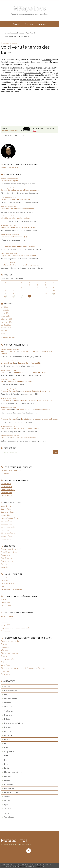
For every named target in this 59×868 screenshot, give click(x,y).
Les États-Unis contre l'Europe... (24, 438)
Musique (7, 780)
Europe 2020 (6, 625)
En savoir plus (40, 866)
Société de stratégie (8, 490)
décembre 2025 (7, 319)
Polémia (4, 644)
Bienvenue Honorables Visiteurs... (27, 428)
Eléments (4, 580)
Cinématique (6, 603)
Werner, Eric (5, 515)
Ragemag (4, 564)
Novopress (5, 647)
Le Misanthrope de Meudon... (14, 33)
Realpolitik (5, 622)
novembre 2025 (7, 322)
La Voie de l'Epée (7, 496)
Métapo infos (29, 8)
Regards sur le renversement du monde (15, 628)
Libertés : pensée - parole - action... (15, 218)
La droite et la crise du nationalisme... (18, 36)
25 (54, 293)
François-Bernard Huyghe (10, 641)
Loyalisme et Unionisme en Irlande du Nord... (19, 256)
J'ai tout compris (7, 561)
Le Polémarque (6, 487)
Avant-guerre (6, 674)
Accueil (16, 24)
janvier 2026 (5, 316)
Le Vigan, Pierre (6, 536)
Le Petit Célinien (7, 606)
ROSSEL (4, 438)
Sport (6, 805)
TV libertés (47, 60)
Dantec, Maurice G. (8, 527)
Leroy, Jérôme (6, 506)
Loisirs (7, 768)
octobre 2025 (6, 325)
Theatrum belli (6, 484)
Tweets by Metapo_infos (10, 167)
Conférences (9, 711)
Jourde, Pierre (6, 539)
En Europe (8, 735)
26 (5, 296)
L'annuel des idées (8, 659)
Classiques (8, 707)
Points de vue (9, 788)
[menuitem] (16, 24)
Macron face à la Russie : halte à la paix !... (38, 400)
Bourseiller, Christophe (9, 512)
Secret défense (6, 493)
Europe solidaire (7, 616)
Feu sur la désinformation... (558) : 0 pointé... (19, 246)
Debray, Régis (6, 509)
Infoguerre (5, 650)
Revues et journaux (11, 792)
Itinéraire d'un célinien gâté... (30, 363)
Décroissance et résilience (14, 723)
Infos (6, 756)
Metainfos (5, 567)
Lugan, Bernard (6, 524)
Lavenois (5, 372)
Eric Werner (5, 473)
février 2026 (5, 313)
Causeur (4, 656)
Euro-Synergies (6, 558)
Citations (8, 703)
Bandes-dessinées (11, 690)
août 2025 (5, 331)
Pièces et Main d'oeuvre (10, 653)
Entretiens (6, 131)
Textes (7, 813)
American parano (7, 631)
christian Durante (8, 363)
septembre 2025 (7, 328)
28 (21, 296)
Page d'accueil (30, 33)
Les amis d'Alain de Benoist (11, 470)
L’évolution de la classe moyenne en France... (40, 419)
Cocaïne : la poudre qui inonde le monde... (18, 209)
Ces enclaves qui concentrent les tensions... (29, 372)
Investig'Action (6, 665)
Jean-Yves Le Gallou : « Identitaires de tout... (19, 227)
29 (29, 296)
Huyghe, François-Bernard (10, 518)
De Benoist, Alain (7, 521)
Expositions (9, 743)
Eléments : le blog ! (8, 583)
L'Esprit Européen (7, 619)
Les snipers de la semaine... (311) (14, 237)
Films (6, 748)
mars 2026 (5, 310)
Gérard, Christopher (8, 533)
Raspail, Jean (5, 530)
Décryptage (8, 727)
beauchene (6, 428)
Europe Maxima (7, 555)
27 (13, 296)
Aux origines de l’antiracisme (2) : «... (36, 391)
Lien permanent (39, 129)
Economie (8, 731)
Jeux (6, 760)
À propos (42, 24)
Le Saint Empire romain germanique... (16, 199)
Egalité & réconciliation (9, 552)
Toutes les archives (8, 337)
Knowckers (5, 671)
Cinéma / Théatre (11, 699)
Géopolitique (9, 752)
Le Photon (5, 586)
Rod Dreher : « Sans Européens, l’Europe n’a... (32, 410)
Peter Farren (6, 410)
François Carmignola (9, 391)
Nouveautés (9, 784)
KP (2, 382)
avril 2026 (4, 307)
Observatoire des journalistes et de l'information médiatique (23, 668)
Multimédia (14, 131)
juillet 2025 (5, 334)
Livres (6, 764)
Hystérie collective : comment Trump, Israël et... (20, 265)
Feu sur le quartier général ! (11, 549)
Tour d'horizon (10, 817)
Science (7, 797)
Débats (7, 719)
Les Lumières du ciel (33, 73)
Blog (6, 695)
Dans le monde (10, 715)
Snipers (7, 801)
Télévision (8, 809)
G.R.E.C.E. (4, 577)
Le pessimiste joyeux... (10, 181)
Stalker (3, 600)
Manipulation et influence (13, 772)
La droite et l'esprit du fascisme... (20, 382)
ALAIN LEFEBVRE (9, 351)
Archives (29, 24)
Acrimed (4, 662)
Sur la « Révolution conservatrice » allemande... (20, 190)
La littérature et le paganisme (12, 589)
